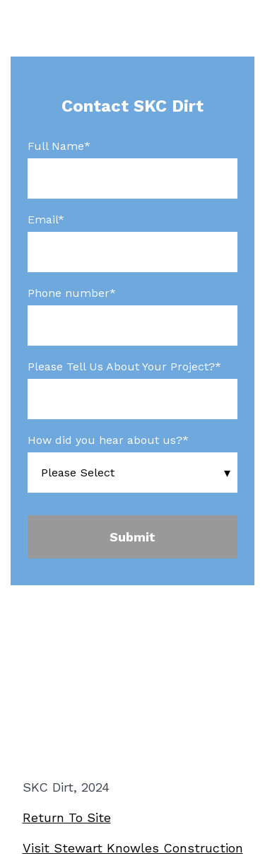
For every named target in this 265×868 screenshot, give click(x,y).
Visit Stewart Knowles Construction (133, 848)
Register (132, 709)
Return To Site (67, 817)
